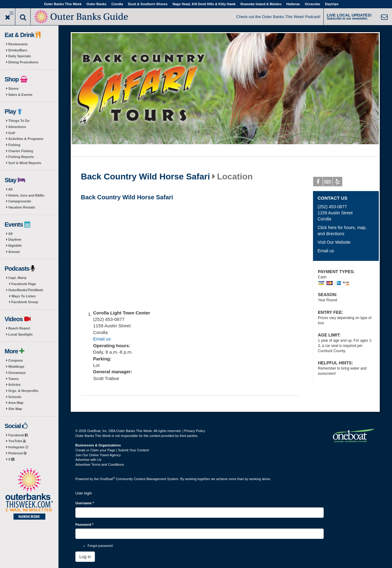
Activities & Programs (26, 139)
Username (85, 503)
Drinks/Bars (18, 50)
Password (84, 525)
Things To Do (19, 121)
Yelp (338, 183)
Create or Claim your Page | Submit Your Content (112, 450)
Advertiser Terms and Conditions (100, 465)
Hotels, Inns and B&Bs (26, 195)
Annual (14, 252)
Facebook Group (25, 302)
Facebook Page (24, 284)
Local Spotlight (20, 334)
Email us (102, 339)
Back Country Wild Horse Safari (145, 177)
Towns (13, 379)
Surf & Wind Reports (25, 163)
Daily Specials (20, 56)
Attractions (17, 127)
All (10, 189)
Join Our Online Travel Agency (98, 455)
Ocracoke (312, 4)
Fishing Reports (21, 157)
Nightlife (15, 246)
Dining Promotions (23, 62)
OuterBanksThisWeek (26, 290)
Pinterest (17, 453)
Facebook (18, 435)
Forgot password (100, 546)
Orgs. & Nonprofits (23, 391)
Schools (15, 397)
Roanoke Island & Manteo (261, 4)
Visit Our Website (334, 242)
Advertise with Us (88, 460)
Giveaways (17, 373)
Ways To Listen (23, 296)
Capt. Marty (17, 278)
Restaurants (18, 44)
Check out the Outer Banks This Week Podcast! (279, 17)
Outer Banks (96, 4)
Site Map (15, 409)
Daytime (15, 239)
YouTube (17, 441)
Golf (12, 133)
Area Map (16, 403)
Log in (85, 557)
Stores (13, 88)
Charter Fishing (21, 151)
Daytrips (332, 4)
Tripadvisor (328, 183)
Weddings (16, 367)
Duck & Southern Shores (148, 4)
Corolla (117, 4)
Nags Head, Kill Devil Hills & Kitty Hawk (204, 4)
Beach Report (19, 328)
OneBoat (107, 479)
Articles (14, 385)
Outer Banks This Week (63, 4)
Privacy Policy (194, 431)
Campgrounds (20, 201)
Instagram (18, 447)
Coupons (16, 360)
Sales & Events (20, 95)
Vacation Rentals (22, 207)
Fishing (14, 145)
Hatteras (293, 4)
